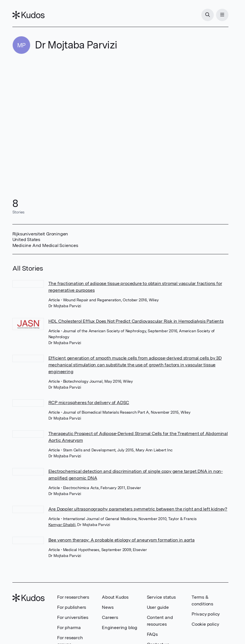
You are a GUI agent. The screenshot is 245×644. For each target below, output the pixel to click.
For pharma (69, 628)
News (108, 607)
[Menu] (222, 15)
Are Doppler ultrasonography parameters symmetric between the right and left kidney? (138, 509)
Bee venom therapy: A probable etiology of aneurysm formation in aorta (122, 540)
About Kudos (115, 597)
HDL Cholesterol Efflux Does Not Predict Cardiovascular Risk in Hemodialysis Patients (136, 321)
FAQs (152, 634)
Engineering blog (120, 628)
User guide (158, 607)
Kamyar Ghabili (62, 525)
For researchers (73, 597)
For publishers (72, 607)
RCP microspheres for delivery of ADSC (89, 403)
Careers (110, 617)
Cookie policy (205, 624)
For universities (73, 617)
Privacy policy (206, 614)
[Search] (208, 15)
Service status (161, 597)
